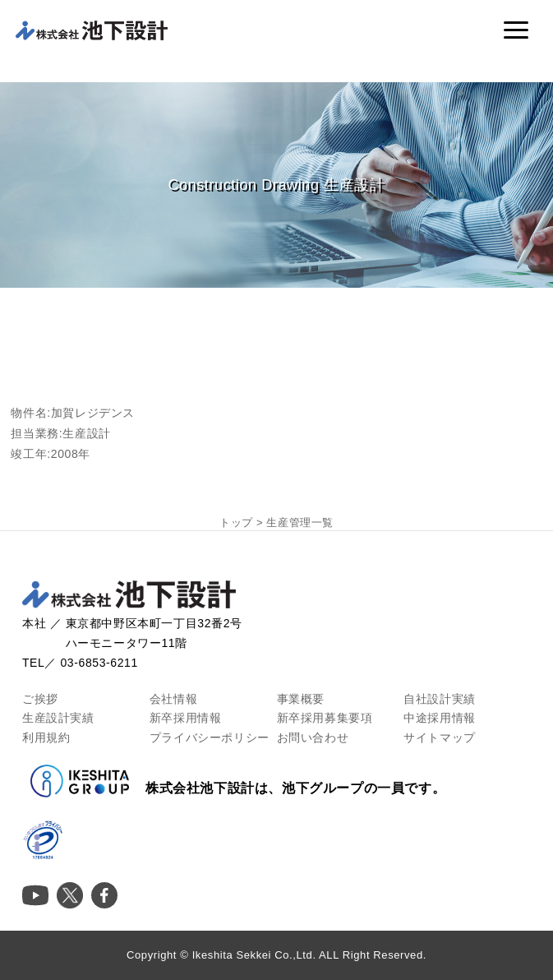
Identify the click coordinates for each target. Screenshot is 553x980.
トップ (236, 522)
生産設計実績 (58, 718)
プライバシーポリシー (210, 737)
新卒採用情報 (186, 718)
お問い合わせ (313, 737)
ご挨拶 (40, 699)
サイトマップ (440, 737)
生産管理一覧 (300, 522)
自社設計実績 (440, 699)
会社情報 (173, 699)
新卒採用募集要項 (325, 718)
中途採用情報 (440, 718)
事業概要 (301, 699)
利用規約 (46, 737)
